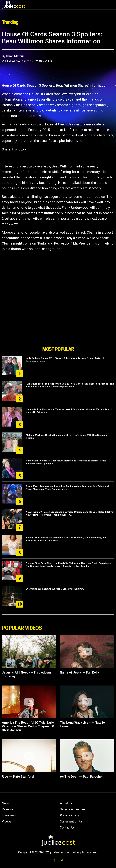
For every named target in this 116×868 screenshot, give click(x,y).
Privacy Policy (69, 815)
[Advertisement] (58, 327)
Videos (7, 821)
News (6, 803)
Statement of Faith (72, 821)
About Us (66, 803)
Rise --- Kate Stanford (18, 777)
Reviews (8, 809)
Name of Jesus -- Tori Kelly (79, 672)
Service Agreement (73, 809)
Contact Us (67, 827)
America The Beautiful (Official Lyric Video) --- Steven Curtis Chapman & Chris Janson (28, 726)
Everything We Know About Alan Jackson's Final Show (55, 589)
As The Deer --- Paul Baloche (81, 777)
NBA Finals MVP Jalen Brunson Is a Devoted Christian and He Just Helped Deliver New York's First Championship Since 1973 (70, 513)
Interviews (9, 815)
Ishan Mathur (15, 56)
